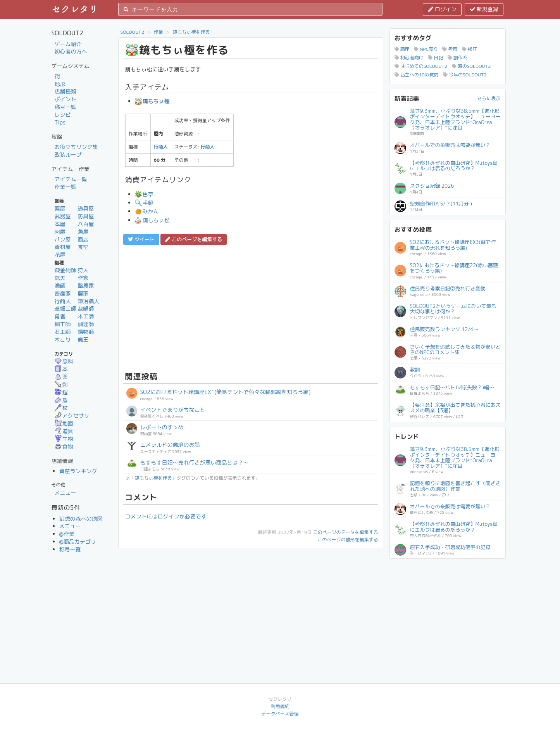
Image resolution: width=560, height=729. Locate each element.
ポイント (65, 99)
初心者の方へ (71, 51)
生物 (64, 439)
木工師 (86, 316)
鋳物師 (86, 332)
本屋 (60, 224)
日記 (435, 58)
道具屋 (86, 208)
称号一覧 (65, 107)
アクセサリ (72, 415)
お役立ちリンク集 (76, 147)
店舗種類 (65, 91)
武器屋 (63, 216)
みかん (147, 211)
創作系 (457, 58)
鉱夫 (60, 278)
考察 (450, 49)
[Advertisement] (251, 307)
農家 (83, 293)
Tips (60, 122)
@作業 (67, 534)
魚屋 (83, 232)
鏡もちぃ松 (152, 220)
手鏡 (144, 203)
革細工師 (65, 308)
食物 (64, 447)
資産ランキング (78, 471)
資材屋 (63, 247)
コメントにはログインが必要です (166, 516)
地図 (64, 423)
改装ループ (68, 155)
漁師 (60, 286)
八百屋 (86, 224)
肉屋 (60, 232)
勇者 (60, 316)
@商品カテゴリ (78, 542)
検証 (470, 49)
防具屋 (86, 216)
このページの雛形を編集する (348, 540)
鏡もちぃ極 (152, 101)
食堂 (83, 247)
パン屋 (63, 239)
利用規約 (280, 706)
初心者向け (409, 58)
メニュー (65, 493)
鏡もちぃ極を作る (191, 32)
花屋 (60, 255)
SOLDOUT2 (133, 32)
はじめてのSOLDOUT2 (421, 66)
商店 (83, 239)
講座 (402, 49)
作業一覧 (65, 187)
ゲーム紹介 (68, 44)
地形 (60, 84)
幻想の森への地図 (81, 519)
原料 (64, 361)
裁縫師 (86, 308)
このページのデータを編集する (345, 532)
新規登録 (484, 9)
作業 (159, 32)
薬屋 (60, 208)
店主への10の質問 (417, 75)
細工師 (63, 324)
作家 (83, 278)
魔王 (83, 339)
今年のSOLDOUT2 (465, 75)
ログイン (442, 9)
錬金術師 (65, 270)
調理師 (86, 324)
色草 (144, 194)
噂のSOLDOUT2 (471, 66)
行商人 (63, 301)
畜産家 (63, 293)
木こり (63, 339)
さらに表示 (489, 98)
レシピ (63, 115)
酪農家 (86, 286)
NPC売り (426, 49)
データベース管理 (280, 714)
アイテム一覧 (71, 179)
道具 (64, 431)
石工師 (63, 332)
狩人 (83, 270)
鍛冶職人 (88, 301)
